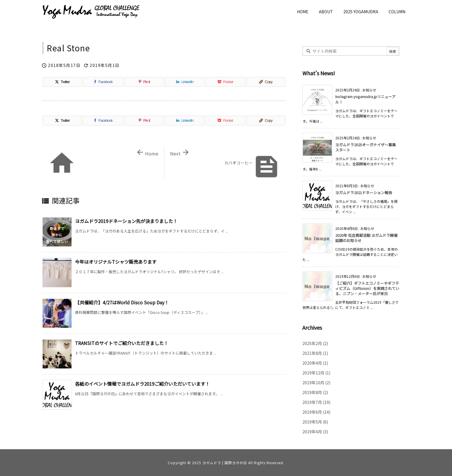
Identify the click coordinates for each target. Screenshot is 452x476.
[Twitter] (62, 82)
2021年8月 (315, 353)
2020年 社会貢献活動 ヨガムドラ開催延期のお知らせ (366, 238)
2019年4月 (315, 432)
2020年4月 (315, 363)
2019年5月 (315, 422)
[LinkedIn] (185, 82)
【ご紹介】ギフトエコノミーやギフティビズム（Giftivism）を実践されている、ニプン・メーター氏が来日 (367, 288)
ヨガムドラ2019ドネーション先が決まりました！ (126, 221)
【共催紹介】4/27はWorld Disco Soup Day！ (122, 302)
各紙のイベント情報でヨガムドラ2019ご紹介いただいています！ (142, 384)
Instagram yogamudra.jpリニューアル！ (365, 99)
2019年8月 (315, 392)
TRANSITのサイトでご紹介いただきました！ (122, 343)
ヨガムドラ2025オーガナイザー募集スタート (366, 147)
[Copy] (266, 82)
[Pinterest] (144, 82)
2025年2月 (315, 343)
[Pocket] (225, 82)
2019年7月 (316, 402)
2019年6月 (316, 412)
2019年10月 (316, 383)
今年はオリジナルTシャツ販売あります (116, 262)
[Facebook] (103, 82)
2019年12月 (316, 373)
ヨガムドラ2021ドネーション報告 (364, 193)
